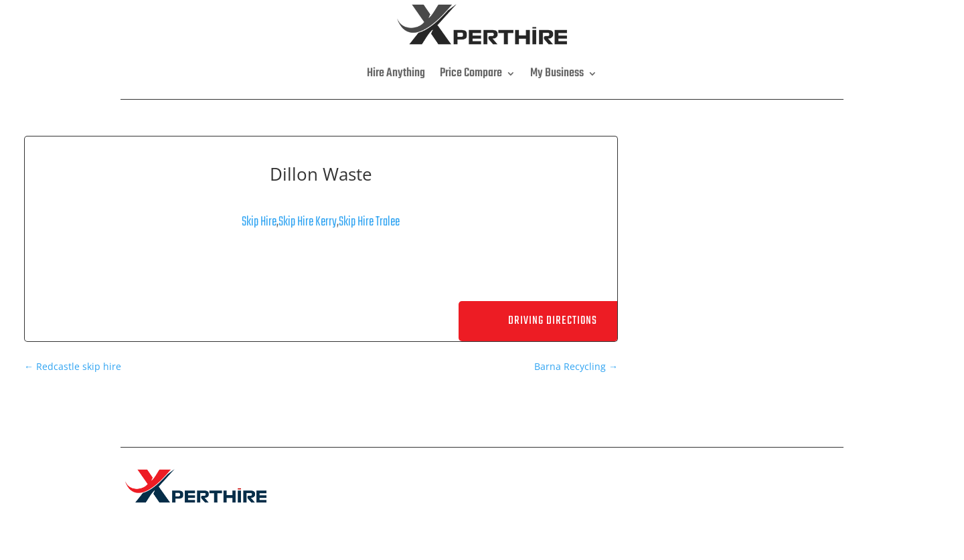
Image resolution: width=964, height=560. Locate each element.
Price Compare (471, 73)
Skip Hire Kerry (308, 222)
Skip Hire (259, 222)
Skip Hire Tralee (369, 222)
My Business (557, 73)
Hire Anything (396, 73)
